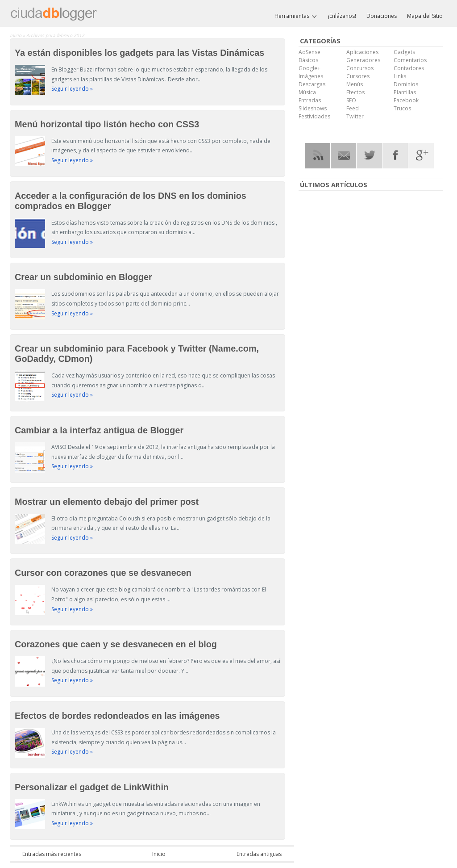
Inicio (16, 35)
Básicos (308, 60)
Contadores (409, 68)
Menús (355, 84)
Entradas (310, 100)
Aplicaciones (362, 52)
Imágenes (311, 76)
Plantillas (405, 92)
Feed (353, 108)
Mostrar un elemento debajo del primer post (107, 502)
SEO (351, 100)
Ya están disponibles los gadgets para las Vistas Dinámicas (139, 53)
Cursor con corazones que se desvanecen (103, 573)
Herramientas (296, 16)
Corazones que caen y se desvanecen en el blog (116, 644)
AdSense (310, 52)
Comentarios (410, 60)
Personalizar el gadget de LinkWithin (92, 787)
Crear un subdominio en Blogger (83, 277)
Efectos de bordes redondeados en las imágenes (117, 716)
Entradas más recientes (52, 854)
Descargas (312, 84)
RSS (318, 156)
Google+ (310, 68)
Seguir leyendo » (72, 89)
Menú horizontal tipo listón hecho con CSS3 (107, 124)
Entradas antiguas (259, 854)
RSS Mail (343, 156)
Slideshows (313, 108)
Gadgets (404, 52)
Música (307, 92)
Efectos (355, 92)
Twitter (355, 116)
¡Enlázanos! (342, 16)
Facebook (406, 100)
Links (400, 76)
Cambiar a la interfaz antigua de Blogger (99, 430)
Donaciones (382, 16)
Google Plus (421, 156)
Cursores (358, 76)
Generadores (363, 60)
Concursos (360, 68)
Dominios (406, 84)
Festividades (314, 116)
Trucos (402, 108)
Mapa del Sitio (425, 16)
